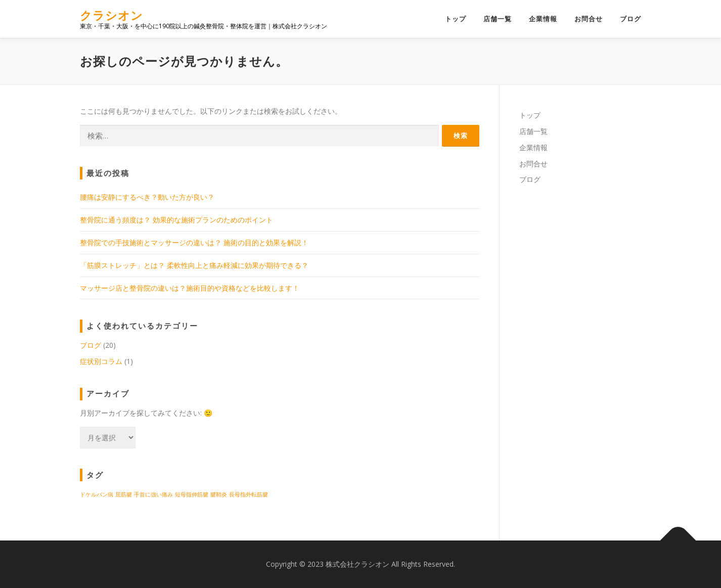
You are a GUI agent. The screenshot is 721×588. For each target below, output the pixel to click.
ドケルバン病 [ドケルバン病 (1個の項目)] (97, 494)
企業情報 (543, 19)
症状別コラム (101, 361)
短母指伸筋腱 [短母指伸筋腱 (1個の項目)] (192, 494)
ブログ (630, 19)
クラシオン (111, 15)
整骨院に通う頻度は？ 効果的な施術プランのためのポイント (176, 220)
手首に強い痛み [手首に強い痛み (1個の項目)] (153, 494)
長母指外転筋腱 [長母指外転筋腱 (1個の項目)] (249, 494)
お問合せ (589, 19)
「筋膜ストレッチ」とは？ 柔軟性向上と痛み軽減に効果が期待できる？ (194, 265)
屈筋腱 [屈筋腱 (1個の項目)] (124, 494)
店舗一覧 (498, 19)
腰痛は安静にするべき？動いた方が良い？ (147, 197)
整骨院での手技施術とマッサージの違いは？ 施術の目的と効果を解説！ (194, 242)
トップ (456, 19)
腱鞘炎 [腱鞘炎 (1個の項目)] (219, 494)
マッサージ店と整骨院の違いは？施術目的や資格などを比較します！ (190, 288)
